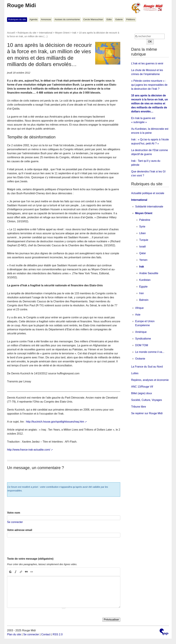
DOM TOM (142, 345)
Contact (46, 634)
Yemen (143, 260)
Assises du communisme (67, 19)
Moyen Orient (62, 33)
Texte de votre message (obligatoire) (30, 559)
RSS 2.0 (58, 634)
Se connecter (15, 522)
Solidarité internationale (149, 207)
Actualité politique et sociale (148, 193)
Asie (138, 315)
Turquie (144, 240)
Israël (142, 247)
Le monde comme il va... (150, 352)
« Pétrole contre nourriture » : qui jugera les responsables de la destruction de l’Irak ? (149, 85)
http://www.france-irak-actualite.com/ (29, 450)
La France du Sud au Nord (147, 367)
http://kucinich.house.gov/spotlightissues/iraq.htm (55, 422)
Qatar (143, 253)
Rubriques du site (17, 19)
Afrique (139, 308)
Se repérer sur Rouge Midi (147, 413)
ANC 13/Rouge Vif (142, 387)
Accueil (11, 33)
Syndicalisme (143, 339)
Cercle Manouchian (93, 19)
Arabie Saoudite (149, 273)
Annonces (46, 19)
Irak (74, 33)
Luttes (135, 373)
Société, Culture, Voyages (147, 400)
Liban (142, 233)
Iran (142, 293)
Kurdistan (145, 280)
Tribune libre (139, 407)
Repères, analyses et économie (150, 380)
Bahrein (144, 300)
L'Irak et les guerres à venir (147, 63)
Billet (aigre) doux (142, 393)
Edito (109, 19)
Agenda (33, 19)
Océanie (140, 359)
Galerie (119, 19)
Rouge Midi (21, 5)
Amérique (141, 332)
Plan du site (14, 634)
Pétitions (131, 19)
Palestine (145, 220)
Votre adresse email (20, 530)
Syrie (142, 227)
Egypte (143, 287)
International (46, 33)
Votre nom (14, 513)
